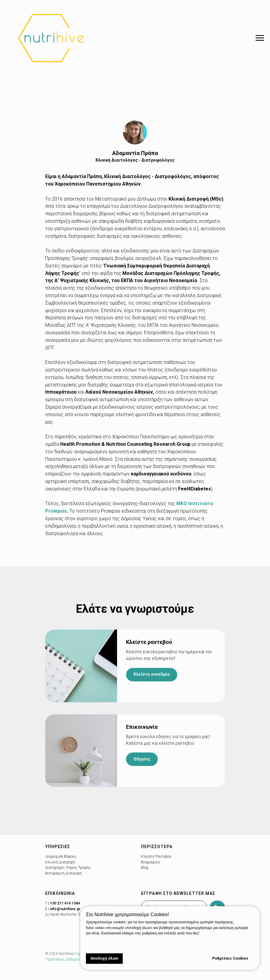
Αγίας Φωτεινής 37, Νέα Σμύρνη (77, 914)
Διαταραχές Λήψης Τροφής (68, 868)
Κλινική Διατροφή (60, 862)
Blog (145, 868)
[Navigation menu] (260, 38)
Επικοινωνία (142, 727)
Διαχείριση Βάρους (61, 856)
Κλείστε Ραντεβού (156, 856)
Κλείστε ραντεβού (149, 642)
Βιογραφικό (150, 862)
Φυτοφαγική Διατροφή (63, 873)
